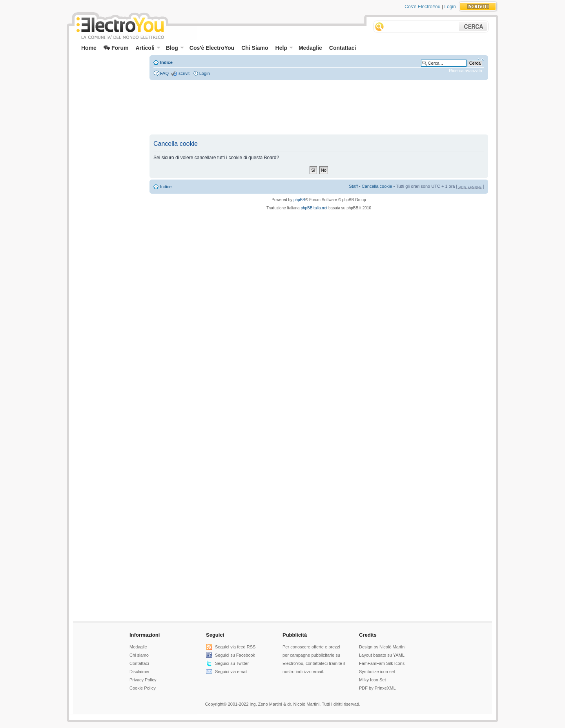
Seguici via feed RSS (235, 647)
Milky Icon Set (372, 680)
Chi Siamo (255, 48)
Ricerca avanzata (466, 71)
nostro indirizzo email (303, 672)
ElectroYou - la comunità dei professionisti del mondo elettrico (120, 27)
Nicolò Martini (393, 647)
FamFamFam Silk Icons (382, 663)
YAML (399, 655)
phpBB (299, 200)
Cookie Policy (143, 688)
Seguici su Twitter (232, 663)
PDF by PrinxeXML (377, 688)
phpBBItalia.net (314, 208)
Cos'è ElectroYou (422, 7)
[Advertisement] (108, 73)
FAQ (164, 73)
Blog (175, 48)
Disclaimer (139, 672)
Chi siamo (139, 655)
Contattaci (343, 48)
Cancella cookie (377, 186)
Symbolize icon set (377, 672)
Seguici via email (231, 672)
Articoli (148, 48)
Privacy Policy (143, 680)
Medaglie (310, 48)
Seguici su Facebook (235, 655)
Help (284, 48)
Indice (166, 62)
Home (89, 48)
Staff (353, 186)
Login (450, 7)
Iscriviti (184, 73)
